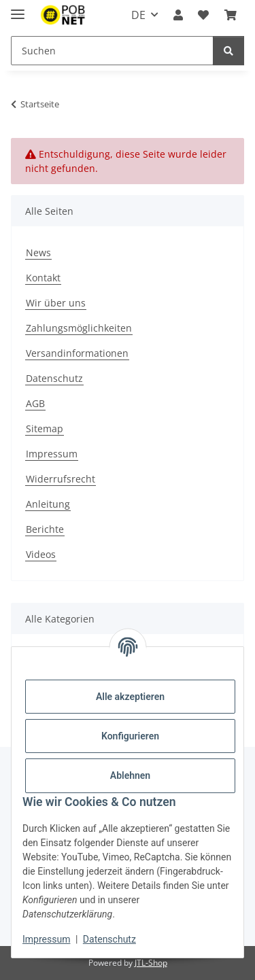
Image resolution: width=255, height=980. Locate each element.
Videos (41, 554)
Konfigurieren (130, 736)
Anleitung (48, 504)
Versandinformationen (77, 353)
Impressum (46, 939)
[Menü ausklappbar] (18, 8)
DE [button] (138, 15)
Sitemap (45, 428)
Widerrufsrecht (61, 479)
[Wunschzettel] (203, 15)
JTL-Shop (151, 963)
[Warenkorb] (231, 15)
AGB (35, 403)
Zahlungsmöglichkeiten (79, 328)
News (38, 252)
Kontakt (43, 278)
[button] (178, 15)
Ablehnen (130, 775)
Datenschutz (109, 939)
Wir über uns (56, 303)
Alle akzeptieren (130, 697)
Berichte (45, 529)
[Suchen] (112, 51)
